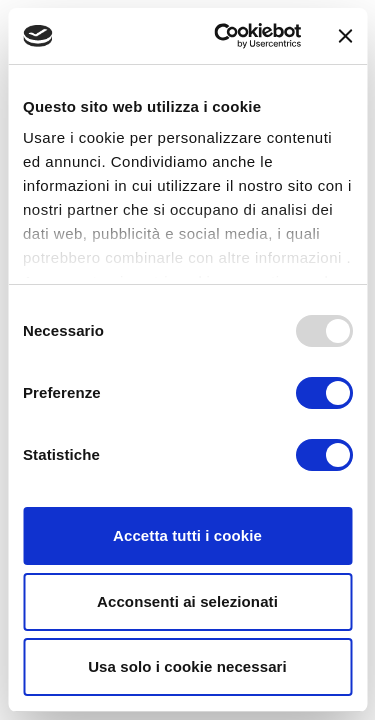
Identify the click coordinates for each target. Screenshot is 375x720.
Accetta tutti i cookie (187, 535)
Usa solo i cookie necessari (187, 666)
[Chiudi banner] (345, 36)
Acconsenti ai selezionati (187, 601)
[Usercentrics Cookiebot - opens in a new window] (223, 36)
